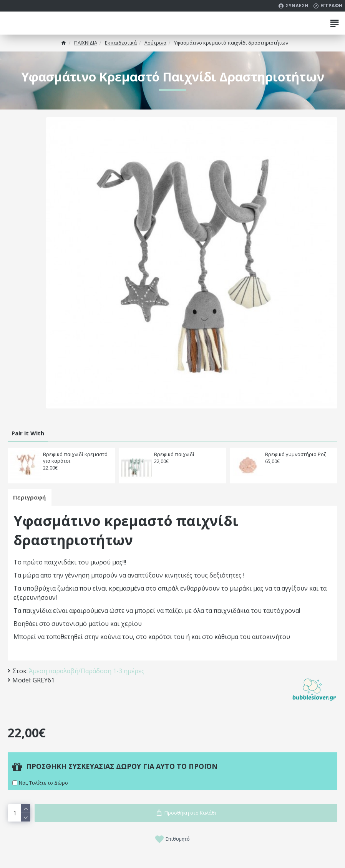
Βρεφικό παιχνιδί (174, 454)
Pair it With (28, 433)
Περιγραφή (30, 497)
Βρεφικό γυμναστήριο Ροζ (296, 454)
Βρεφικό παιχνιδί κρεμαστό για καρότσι (75, 458)
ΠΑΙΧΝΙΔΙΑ (86, 43)
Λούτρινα (155, 43)
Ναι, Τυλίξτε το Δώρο (43, 783)
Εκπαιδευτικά (121, 43)
